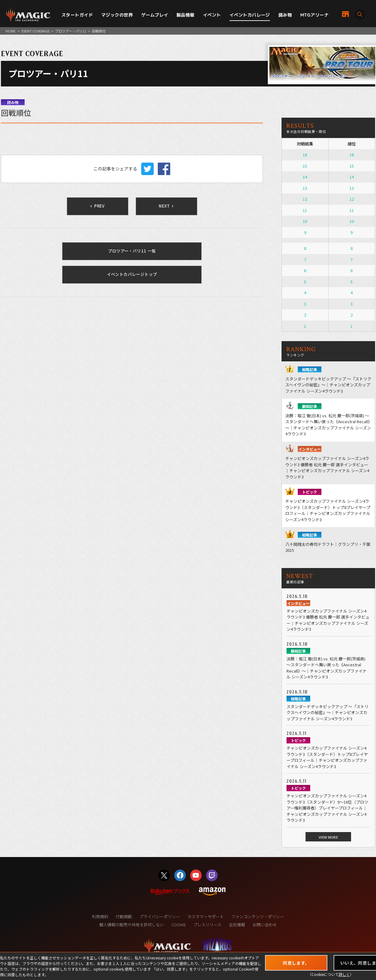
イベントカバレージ (250, 15)
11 (305, 210)
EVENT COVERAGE (36, 31)
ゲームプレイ (155, 15)
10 (305, 221)
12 (305, 199)
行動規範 (124, 916)
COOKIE (179, 925)
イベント (212, 15)
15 (305, 166)
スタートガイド (77, 15)
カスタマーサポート (206, 916)
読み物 (285, 15)
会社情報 (237, 925)
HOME (11, 31)
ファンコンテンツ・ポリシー (258, 916)
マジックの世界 (117, 15)
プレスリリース (207, 925)
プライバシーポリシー (160, 916)
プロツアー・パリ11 (71, 31)
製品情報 (186, 15)
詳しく (344, 974)
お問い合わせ (265, 925)
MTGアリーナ (314, 15)
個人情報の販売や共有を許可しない (132, 925)
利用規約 (100, 916)
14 (305, 177)
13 (305, 188)
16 (305, 155)
